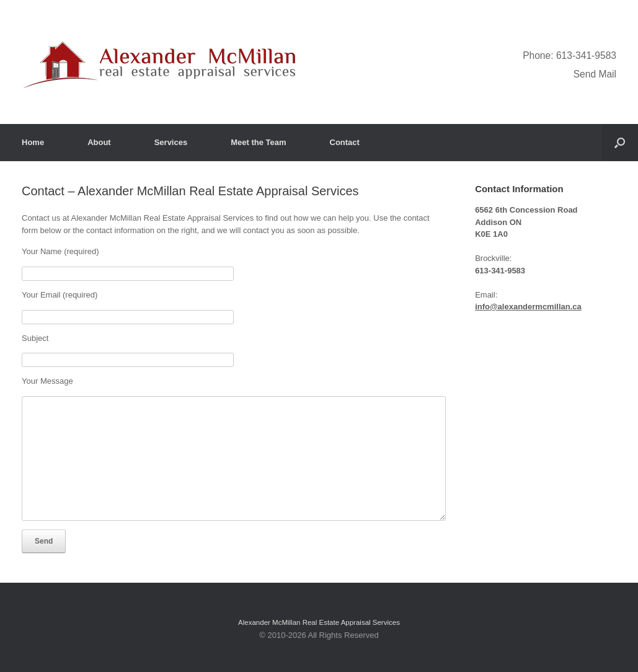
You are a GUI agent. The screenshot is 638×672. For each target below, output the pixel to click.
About (99, 142)
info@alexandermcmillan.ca (528, 307)
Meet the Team (258, 142)
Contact (345, 142)
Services (171, 142)
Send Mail (595, 74)
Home (33, 142)
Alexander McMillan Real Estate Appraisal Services (319, 622)
